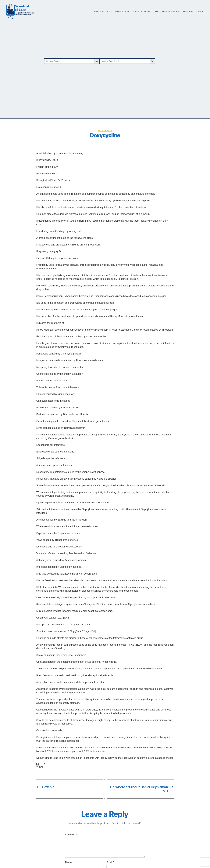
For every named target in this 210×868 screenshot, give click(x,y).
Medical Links (122, 13)
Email (110, 865)
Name (69, 865)
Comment (71, 837)
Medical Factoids (171, 13)
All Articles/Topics (103, 13)
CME (156, 13)
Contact (200, 13)
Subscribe (188, 13)
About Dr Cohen (141, 13)
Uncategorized (105, 133)
